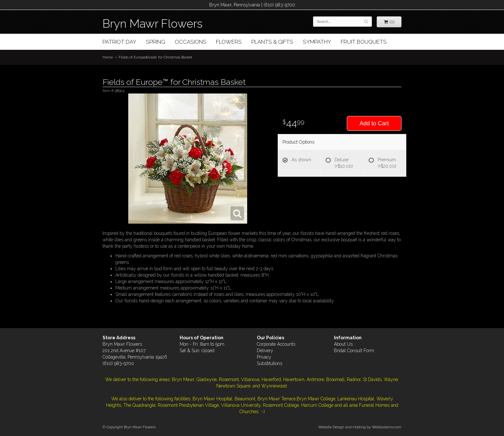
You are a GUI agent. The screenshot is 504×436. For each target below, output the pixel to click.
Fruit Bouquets (364, 42)
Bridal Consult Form (354, 351)
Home (108, 57)
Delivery (265, 351)
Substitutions (270, 363)
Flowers (229, 42)
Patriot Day (119, 42)
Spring (156, 42)
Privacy (264, 357)
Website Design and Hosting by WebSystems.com (360, 427)
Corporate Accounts (276, 344)
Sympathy (317, 42)
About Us (343, 344)
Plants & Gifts (272, 42)
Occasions (191, 42)
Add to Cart (374, 123)
